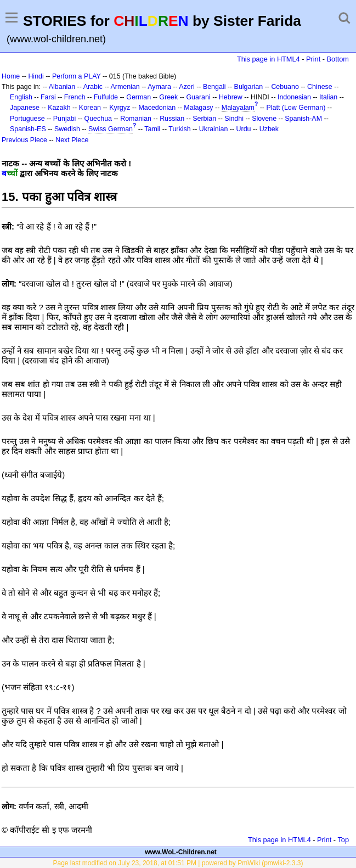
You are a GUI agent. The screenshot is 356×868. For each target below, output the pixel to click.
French (75, 97)
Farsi (48, 97)
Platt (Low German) (296, 108)
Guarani (198, 97)
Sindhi (234, 119)
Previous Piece (24, 140)
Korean (90, 108)
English (21, 97)
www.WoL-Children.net (181, 852)
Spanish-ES (28, 129)
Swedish (67, 129)
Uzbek (269, 129)
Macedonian (157, 108)
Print (313, 59)
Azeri (187, 87)
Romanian (136, 119)
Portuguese (27, 119)
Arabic (93, 87)
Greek (168, 97)
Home (11, 76)
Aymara (159, 87)
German (139, 97)
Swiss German (111, 129)
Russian (172, 119)
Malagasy (198, 108)
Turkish (179, 129)
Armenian (125, 87)
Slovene (264, 119)
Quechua (98, 119)
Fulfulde (106, 97)
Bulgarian (249, 87)
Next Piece (72, 140)
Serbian (204, 119)
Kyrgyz (120, 108)
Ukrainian (214, 129)
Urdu (244, 129)
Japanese (25, 108)
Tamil (152, 129)
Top (343, 840)
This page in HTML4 (269, 59)
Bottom (338, 59)
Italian (328, 97)
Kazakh (59, 108)
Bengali (214, 87)
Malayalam (238, 108)
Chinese (320, 87)
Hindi (36, 76)
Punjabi (65, 119)
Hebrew (231, 97)
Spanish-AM (303, 119)
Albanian (62, 87)
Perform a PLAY (77, 76)
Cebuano (285, 87)
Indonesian (294, 97)
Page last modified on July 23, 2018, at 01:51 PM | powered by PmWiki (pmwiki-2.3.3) (178, 863)
